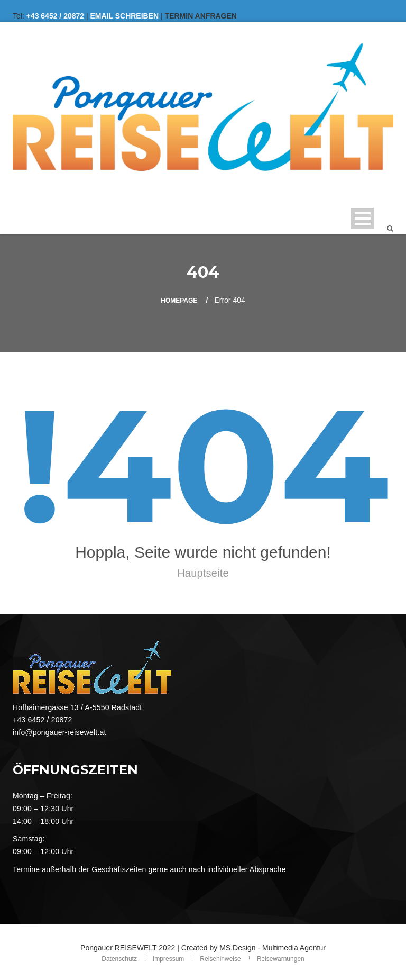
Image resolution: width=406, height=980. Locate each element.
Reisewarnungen (281, 959)
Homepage (179, 301)
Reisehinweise (220, 959)
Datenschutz (119, 959)
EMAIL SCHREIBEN (125, 16)
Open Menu (362, 218)
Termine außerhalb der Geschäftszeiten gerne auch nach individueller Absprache (149, 869)
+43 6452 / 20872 (55, 16)
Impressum (168, 959)
